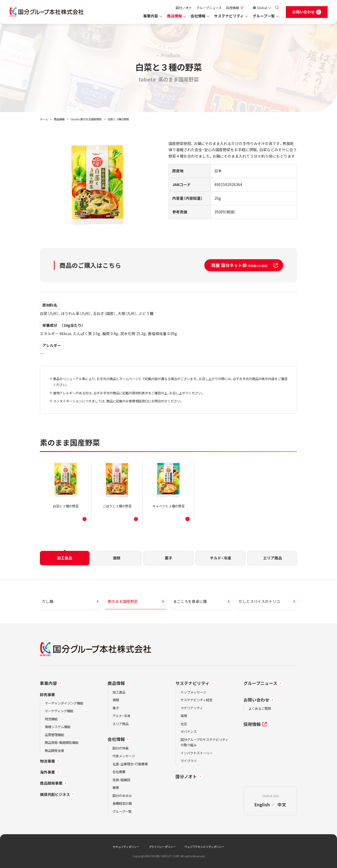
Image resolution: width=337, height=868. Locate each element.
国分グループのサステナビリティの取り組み (204, 742)
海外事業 (47, 772)
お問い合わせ (256, 700)
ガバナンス (189, 732)
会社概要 (119, 772)
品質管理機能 (54, 735)
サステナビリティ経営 (196, 700)
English (262, 805)
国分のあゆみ (122, 796)
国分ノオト (184, 8)
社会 (184, 724)
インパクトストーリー (197, 753)
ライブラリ (189, 761)
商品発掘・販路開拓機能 (62, 743)
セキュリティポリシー (126, 847)
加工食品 (119, 692)
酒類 (116, 700)
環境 (184, 716)
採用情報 (233, 8)
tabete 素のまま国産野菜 (86, 119)
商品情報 (174, 16)
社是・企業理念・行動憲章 (130, 764)
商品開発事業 (51, 783)
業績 (116, 788)
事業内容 (151, 16)
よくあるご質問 (260, 709)
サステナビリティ (229, 16)
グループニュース (209, 8)
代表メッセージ (124, 756)
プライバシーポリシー (162, 847)
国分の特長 (121, 748)
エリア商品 (121, 724)
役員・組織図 (121, 780)
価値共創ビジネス (55, 794)
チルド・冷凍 (121, 716)
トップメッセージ (193, 692)
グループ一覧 (264, 16)
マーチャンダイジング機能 (64, 703)
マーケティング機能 (59, 711)
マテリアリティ (192, 708)
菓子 (116, 708)
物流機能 (51, 719)
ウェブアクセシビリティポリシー (204, 847)
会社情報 (198, 16)
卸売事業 (47, 695)
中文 (282, 805)
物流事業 (47, 761)
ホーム (44, 119)
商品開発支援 (54, 751)
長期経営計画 (122, 803)
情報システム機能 (58, 727)
